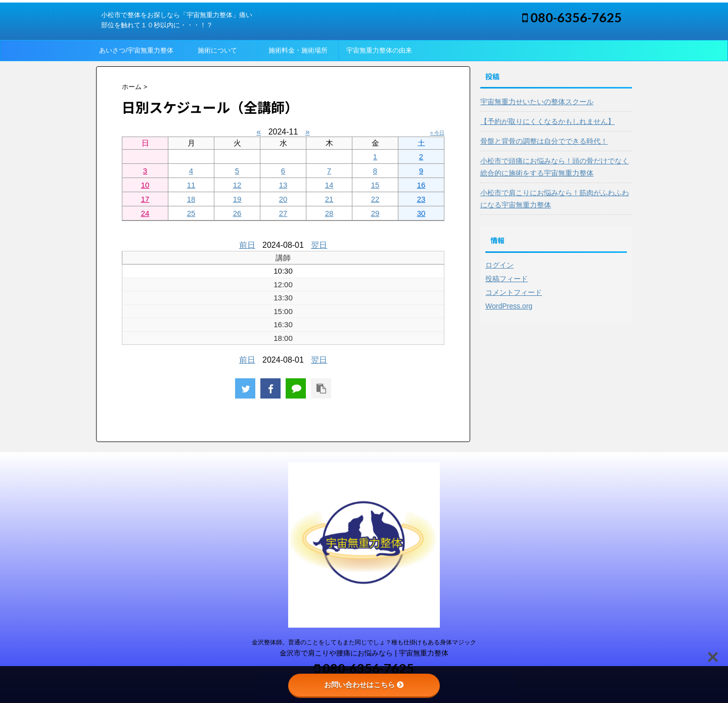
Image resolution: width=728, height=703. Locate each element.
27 (283, 213)
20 (283, 199)
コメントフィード (514, 292)
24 (145, 213)
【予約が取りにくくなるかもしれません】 (548, 121)
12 (237, 185)
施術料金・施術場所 (298, 50)
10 (145, 185)
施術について (217, 50)
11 (191, 185)
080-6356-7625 (572, 17)
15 (375, 185)
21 (329, 199)
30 (421, 213)
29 (375, 213)
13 (283, 185)
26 (237, 213)
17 (145, 199)
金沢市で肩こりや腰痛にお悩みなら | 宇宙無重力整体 (364, 653)
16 (421, 185)
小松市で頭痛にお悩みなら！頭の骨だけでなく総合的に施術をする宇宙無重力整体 (555, 167)
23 (421, 199)
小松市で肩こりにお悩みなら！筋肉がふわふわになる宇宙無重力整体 (555, 199)
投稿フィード (507, 279)
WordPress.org (509, 306)
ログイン (499, 265)
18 (191, 199)
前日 (247, 245)
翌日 (319, 245)
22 (375, 199)
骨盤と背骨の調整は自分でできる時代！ (544, 141)
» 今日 (437, 133)
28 (329, 213)
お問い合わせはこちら (364, 685)
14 (329, 185)
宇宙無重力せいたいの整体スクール (537, 102)
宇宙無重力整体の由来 (379, 50)
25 (191, 213)
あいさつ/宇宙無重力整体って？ (136, 54)
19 (237, 199)
